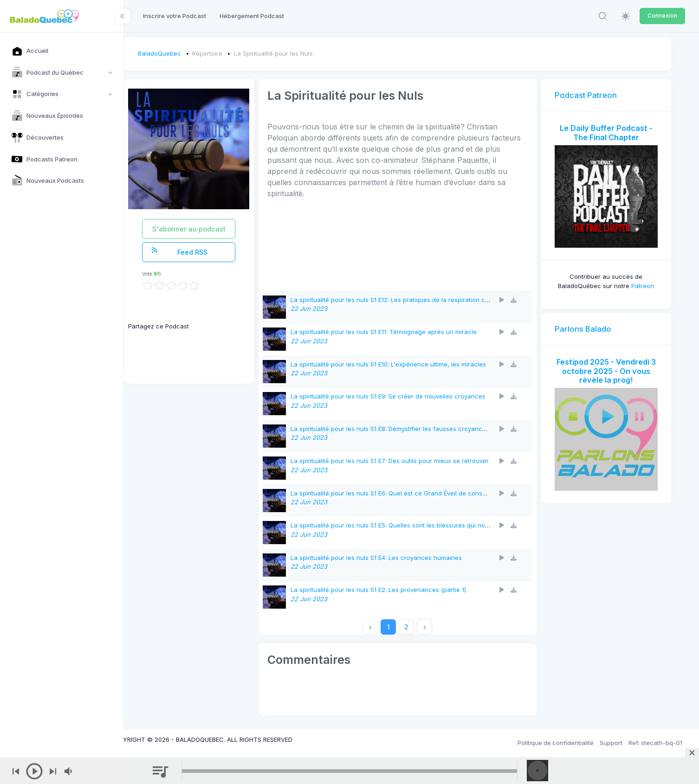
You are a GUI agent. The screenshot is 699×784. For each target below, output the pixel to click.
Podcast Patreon (593, 95)
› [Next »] (438, 627)
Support (611, 743)
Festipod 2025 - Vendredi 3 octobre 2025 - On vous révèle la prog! (609, 364)
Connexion (662, 16)
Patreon (646, 279)
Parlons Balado (590, 322)
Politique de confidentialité (556, 743)
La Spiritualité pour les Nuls (300, 53)
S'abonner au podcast (213, 234)
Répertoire (235, 53)
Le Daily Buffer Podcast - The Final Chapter (609, 133)
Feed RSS (205, 261)
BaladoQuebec (186, 53)
